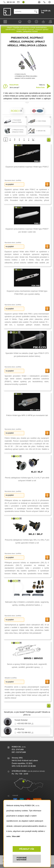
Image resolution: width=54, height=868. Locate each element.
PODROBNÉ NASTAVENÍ (22, 859)
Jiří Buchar (19, 729)
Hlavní (9, 27)
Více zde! (16, 836)
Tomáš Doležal (21, 720)
